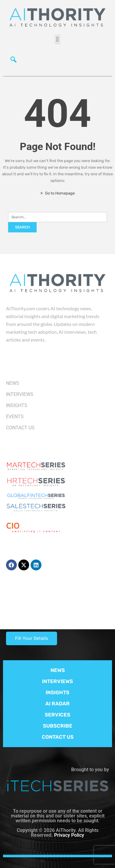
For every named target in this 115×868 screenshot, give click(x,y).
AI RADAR (57, 704)
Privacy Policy (69, 835)
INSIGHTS (57, 692)
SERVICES (57, 715)
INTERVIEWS (57, 681)
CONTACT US (58, 737)
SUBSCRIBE (58, 726)
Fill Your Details (32, 638)
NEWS (58, 670)
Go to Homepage (58, 193)
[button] (57, 40)
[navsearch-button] (14, 61)
